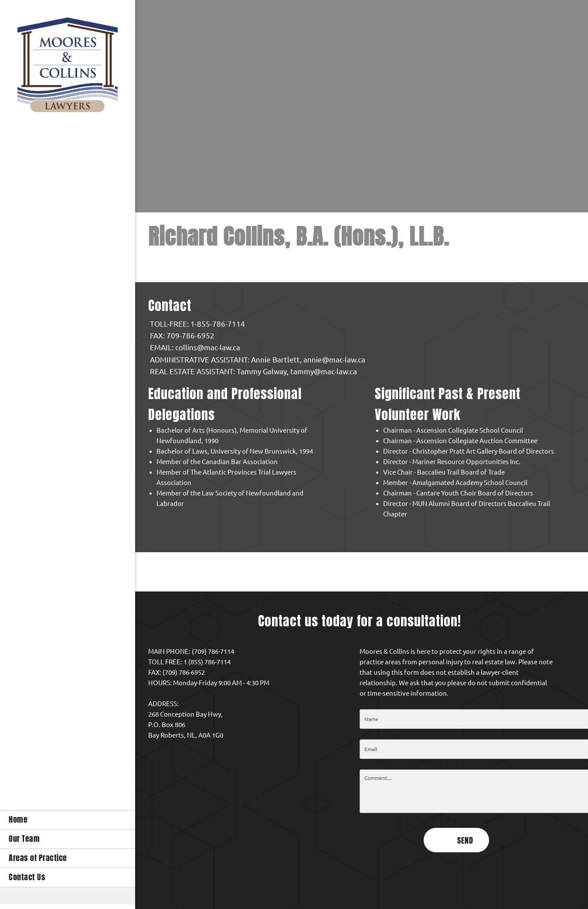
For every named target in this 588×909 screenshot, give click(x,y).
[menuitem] (68, 820)
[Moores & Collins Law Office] (68, 67)
